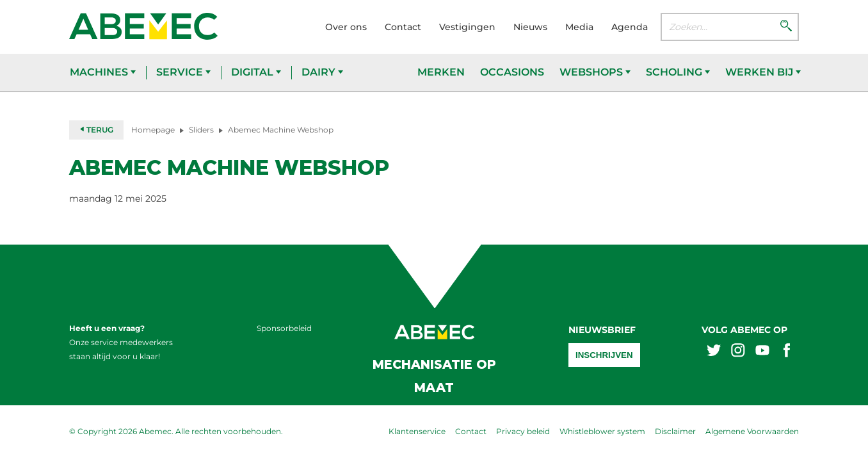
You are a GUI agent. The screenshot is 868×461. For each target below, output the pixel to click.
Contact (403, 27)
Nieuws (530, 27)
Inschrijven (604, 355)
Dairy (322, 72)
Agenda (630, 27)
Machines (103, 72)
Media (579, 27)
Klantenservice (417, 431)
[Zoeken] (786, 27)
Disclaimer (675, 431)
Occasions (512, 72)
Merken (441, 72)
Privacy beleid (523, 431)
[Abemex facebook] (787, 352)
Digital (256, 72)
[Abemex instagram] (738, 352)
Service (183, 72)
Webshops (595, 72)
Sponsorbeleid (284, 328)
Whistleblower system (602, 431)
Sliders (201, 130)
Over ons (346, 27)
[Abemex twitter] (714, 352)
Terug (96, 130)
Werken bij (763, 72)
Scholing (678, 72)
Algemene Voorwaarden (752, 431)
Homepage (153, 130)
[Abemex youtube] (762, 352)
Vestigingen (467, 27)
